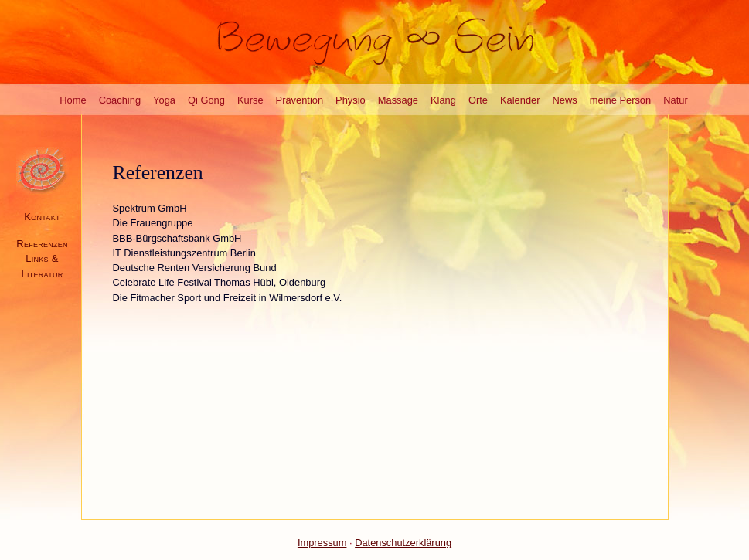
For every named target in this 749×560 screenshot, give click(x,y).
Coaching (120, 100)
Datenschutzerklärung (403, 543)
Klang (443, 100)
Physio (351, 100)
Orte (478, 100)
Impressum (322, 543)
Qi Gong (206, 100)
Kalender (520, 100)
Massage (398, 100)
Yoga (164, 100)
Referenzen (42, 244)
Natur (675, 100)
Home (73, 100)
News (565, 100)
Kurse (250, 100)
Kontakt (42, 217)
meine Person (620, 100)
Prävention (300, 100)
